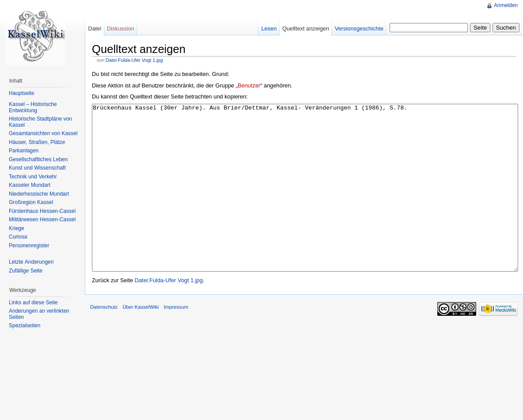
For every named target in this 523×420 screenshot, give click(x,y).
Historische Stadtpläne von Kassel (40, 122)
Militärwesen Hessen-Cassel (42, 219)
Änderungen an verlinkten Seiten (39, 314)
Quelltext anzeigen (306, 28)
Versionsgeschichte (359, 28)
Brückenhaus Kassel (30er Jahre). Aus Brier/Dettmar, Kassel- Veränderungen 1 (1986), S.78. (305, 204)
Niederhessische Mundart (39, 194)
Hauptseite (21, 93)
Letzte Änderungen (31, 262)
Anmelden (506, 5)
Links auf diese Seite (33, 303)
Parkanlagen (24, 151)
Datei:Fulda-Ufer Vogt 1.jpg (134, 60)
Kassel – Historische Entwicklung (33, 107)
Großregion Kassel (31, 202)
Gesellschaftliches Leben (38, 159)
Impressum (176, 340)
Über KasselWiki (140, 340)
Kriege (17, 228)
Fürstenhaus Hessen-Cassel (42, 211)
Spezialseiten (25, 325)
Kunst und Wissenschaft (37, 168)
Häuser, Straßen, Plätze (37, 142)
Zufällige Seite (26, 271)
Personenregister (29, 246)
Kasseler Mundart (30, 185)
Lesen (269, 28)
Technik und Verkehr (33, 177)
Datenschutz (104, 340)
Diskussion (121, 28)
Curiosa (18, 237)
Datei (95, 28)
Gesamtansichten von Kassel (43, 133)
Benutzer (249, 85)
